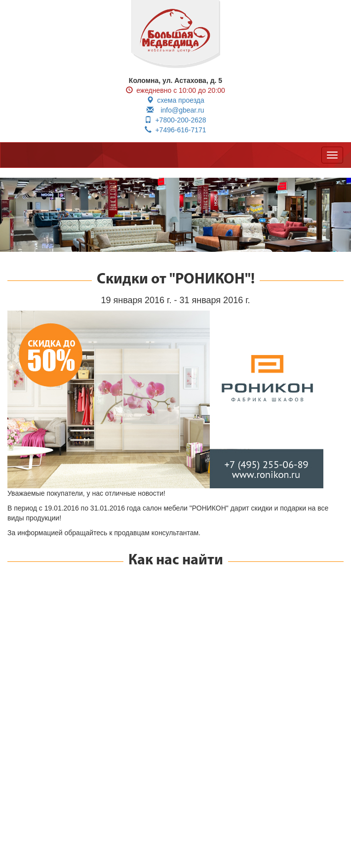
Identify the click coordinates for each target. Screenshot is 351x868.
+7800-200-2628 (175, 120)
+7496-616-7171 (175, 130)
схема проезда (175, 100)
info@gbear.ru (175, 110)
